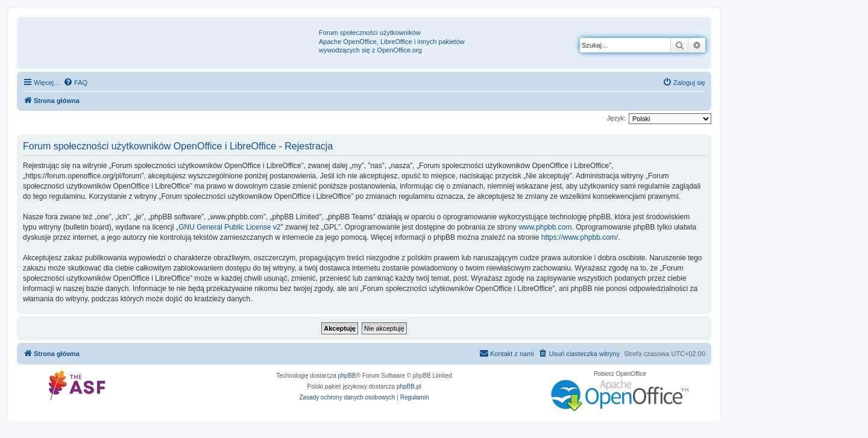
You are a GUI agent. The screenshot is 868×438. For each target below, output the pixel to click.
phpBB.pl (409, 386)
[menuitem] (75, 83)
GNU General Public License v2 (229, 227)
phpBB (347, 376)
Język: (616, 118)
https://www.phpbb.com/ (580, 237)
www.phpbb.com (545, 227)
